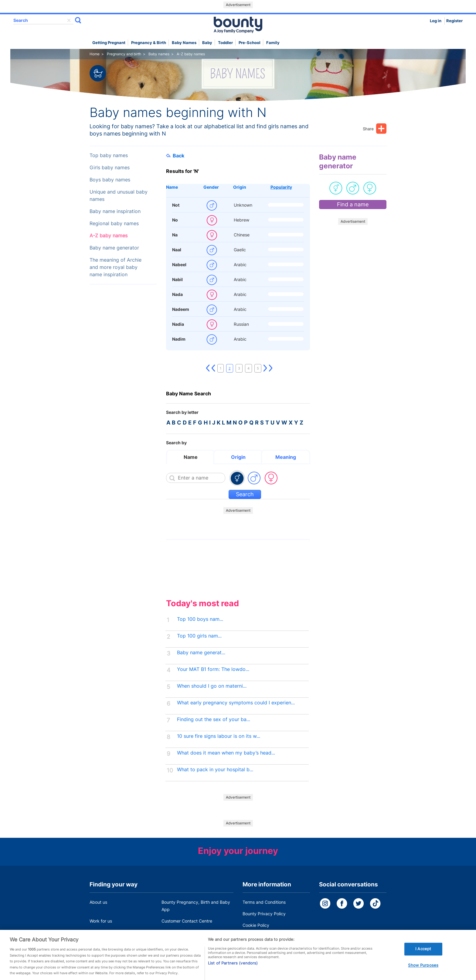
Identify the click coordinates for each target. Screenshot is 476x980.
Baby (207, 43)
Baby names (184, 43)
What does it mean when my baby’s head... (226, 753)
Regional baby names (114, 224)
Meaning (286, 457)
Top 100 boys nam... (200, 619)
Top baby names (109, 155)
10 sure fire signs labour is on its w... (219, 736)
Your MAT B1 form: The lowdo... (213, 669)
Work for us (101, 921)
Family (273, 43)
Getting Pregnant (109, 43)
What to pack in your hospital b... (215, 770)
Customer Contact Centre (187, 921)
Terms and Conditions (264, 902)
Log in (436, 21)
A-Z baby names (109, 236)
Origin (240, 187)
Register (454, 21)
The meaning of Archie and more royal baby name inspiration (116, 267)
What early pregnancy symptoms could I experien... (236, 703)
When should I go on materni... (212, 686)
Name (172, 187)
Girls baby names (110, 168)
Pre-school (250, 43)
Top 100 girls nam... (199, 636)
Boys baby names (110, 180)
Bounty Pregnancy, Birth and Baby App (196, 906)
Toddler (225, 43)
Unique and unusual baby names (119, 196)
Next (265, 368)
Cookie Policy (256, 925)
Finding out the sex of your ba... (214, 719)
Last (271, 368)
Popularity (281, 187)
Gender (211, 187)
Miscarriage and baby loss (188, 932)
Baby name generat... (201, 653)
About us (98, 902)
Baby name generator (114, 248)
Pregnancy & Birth (149, 43)
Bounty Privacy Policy (264, 914)
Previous (213, 368)
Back (175, 156)
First (208, 368)
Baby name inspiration (115, 211)
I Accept (423, 958)
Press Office (102, 932)
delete (69, 20)
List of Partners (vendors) (233, 972)
